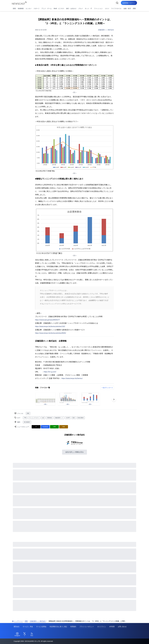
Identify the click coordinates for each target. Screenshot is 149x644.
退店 (74, 418)
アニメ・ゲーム (47, 8)
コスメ (107, 8)
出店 (43, 418)
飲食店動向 (81, 418)
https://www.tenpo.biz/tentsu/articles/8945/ (51, 333)
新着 (14, 8)
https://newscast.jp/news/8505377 (47, 320)
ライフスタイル (116, 8)
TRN (25, 418)
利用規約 (73, 627)
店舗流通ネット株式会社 (106, 30)
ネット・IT (88, 8)
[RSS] (32, 634)
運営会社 (17, 627)
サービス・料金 (28, 627)
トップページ (17, 621)
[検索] (117, 3)
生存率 (68, 418)
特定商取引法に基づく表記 (58, 627)
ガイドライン (102, 627)
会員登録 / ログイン (129, 3)
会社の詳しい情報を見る (74, 452)
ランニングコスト (34, 418)
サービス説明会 (41, 627)
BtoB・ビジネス (59, 8)
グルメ (81, 8)
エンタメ (29, 8)
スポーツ (37, 8)
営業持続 (49, 418)
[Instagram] (17, 634)
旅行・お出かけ (71, 8)
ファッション (98, 8)
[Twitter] (25, 634)
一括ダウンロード (107, 388)
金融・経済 (127, 8)
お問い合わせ (122, 627)
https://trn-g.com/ (50, 372)
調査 (134, 8)
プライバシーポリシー (87, 627)
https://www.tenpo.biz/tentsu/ (72, 378)
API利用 (112, 627)
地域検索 (21, 8)
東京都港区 (27, 422)
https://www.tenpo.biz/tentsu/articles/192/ (50, 326)
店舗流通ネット (59, 418)
